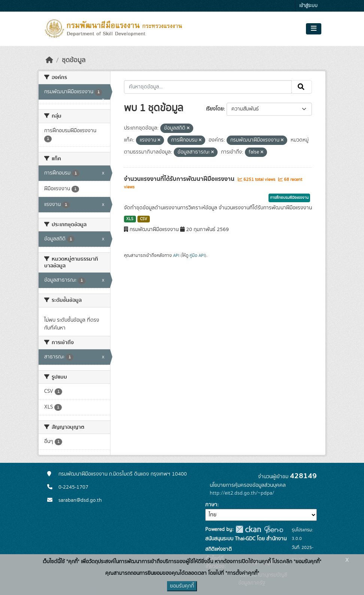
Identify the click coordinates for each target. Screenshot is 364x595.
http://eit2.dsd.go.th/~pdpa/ (242, 493)
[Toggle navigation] (314, 29)
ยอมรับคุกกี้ (182, 586)
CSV (144, 219)
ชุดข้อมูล (74, 60)
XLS (130, 219)
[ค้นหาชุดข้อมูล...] (208, 87)
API (176, 255)
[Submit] (302, 87)
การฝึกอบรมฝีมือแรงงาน (289, 198)
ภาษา (211, 505)
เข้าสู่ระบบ (308, 6)
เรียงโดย (215, 109)
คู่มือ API (197, 255)
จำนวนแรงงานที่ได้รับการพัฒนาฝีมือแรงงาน (180, 179)
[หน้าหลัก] (49, 60)
